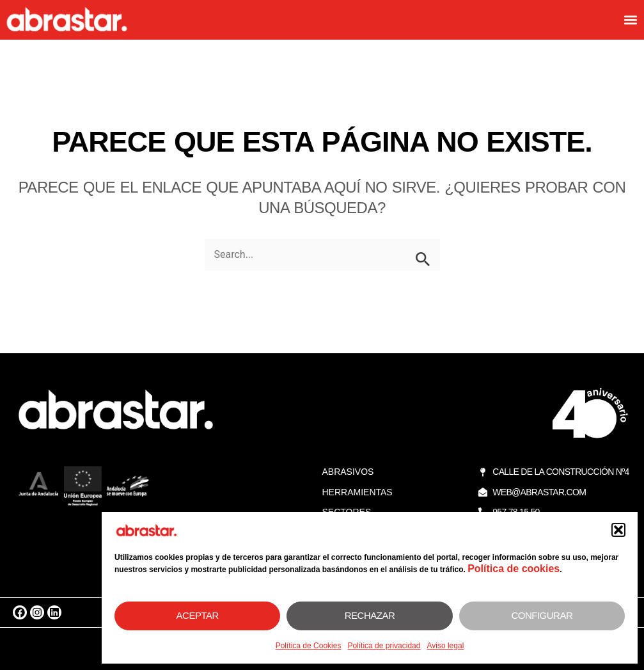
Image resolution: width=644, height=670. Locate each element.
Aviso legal (445, 646)
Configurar (542, 615)
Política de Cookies (309, 646)
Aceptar (198, 615)
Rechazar (370, 615)
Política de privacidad (384, 646)
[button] (618, 530)
